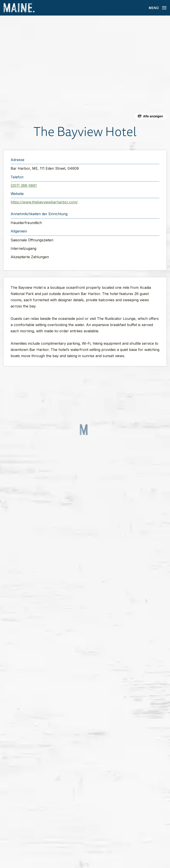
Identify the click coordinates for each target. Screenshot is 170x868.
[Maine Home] (19, 8)
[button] (85, 69)
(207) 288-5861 (24, 185)
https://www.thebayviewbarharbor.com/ (44, 202)
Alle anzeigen (153, 116)
